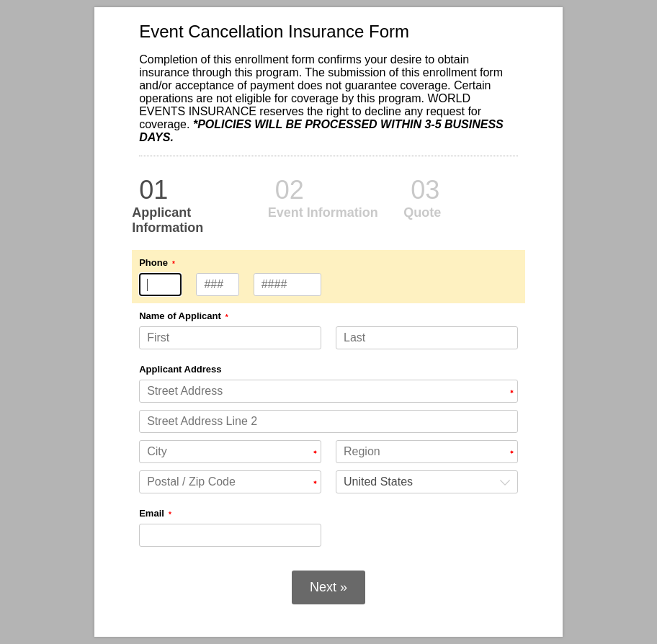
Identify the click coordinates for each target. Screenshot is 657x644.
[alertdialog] (328, 95)
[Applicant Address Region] (427, 452)
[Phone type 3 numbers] (160, 285)
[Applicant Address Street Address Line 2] (328, 421)
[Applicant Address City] (230, 452)
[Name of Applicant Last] (427, 338)
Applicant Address (180, 369)
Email (152, 513)
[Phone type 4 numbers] (288, 285)
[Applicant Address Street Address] (328, 391)
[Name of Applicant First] (230, 338)
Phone (153, 263)
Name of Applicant (180, 316)
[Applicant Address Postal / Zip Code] (230, 482)
